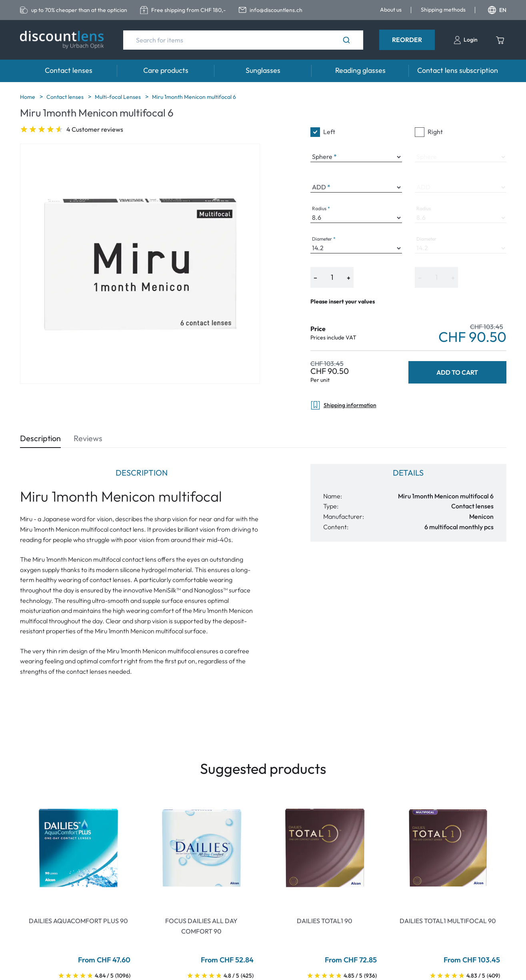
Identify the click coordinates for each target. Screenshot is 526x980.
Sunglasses (263, 70)
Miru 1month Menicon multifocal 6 (194, 97)
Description (40, 438)
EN (497, 10)
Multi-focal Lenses (118, 97)
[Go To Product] (78, 848)
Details (408, 473)
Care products (166, 70)
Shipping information (343, 405)
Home (28, 97)
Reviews (88, 438)
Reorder (407, 40)
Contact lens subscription (458, 70)
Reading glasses (360, 70)
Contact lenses (69, 70)
